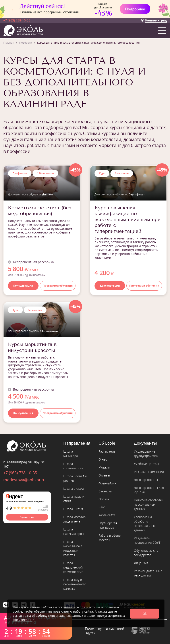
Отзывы (104, 475)
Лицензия (141, 563)
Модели (104, 467)
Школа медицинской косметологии (73, 567)
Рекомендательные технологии (148, 573)
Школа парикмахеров (73, 531)
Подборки (26, 43)
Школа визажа (73, 489)
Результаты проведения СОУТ (147, 540)
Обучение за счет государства (147, 553)
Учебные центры (146, 464)
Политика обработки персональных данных (149, 504)
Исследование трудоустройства (146, 454)
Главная (9, 43)
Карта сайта (107, 515)
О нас (103, 459)
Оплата (104, 499)
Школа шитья (73, 509)
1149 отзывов (43, 508)
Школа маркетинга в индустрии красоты (73, 548)
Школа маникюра (71, 454)
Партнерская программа (108, 525)
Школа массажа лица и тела (74, 519)
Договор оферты (146, 480)
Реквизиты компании (149, 472)
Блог (102, 507)
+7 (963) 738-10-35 (17, 20)
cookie (17, 611)
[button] (163, 30)
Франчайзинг (108, 483)
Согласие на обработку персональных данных (145, 523)
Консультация (23, 286)
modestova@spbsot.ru (24, 480)
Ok (145, 614)
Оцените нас (27, 517)
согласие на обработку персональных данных (48, 616)
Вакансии (105, 491)
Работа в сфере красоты (110, 538)
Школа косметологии (73, 466)
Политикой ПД (24, 620)
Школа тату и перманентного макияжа (75, 584)
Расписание (107, 451)
